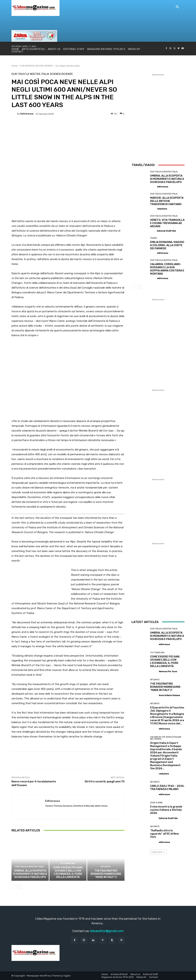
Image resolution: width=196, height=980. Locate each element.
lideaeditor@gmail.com (107, 931)
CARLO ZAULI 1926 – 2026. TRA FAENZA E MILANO (167, 788)
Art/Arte (106, 867)
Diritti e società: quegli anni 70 (105, 781)
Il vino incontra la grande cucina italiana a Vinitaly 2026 (166, 810)
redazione (162, 209)
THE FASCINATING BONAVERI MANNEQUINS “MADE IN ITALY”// (106, 874)
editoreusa (27, 114)
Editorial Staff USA (166, 231)
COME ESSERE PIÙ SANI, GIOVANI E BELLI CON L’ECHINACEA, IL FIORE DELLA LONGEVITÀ (68, 872)
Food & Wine (156, 803)
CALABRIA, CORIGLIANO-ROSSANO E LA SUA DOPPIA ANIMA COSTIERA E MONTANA (167, 269)
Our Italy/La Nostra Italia (68, 66)
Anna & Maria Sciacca (169, 695)
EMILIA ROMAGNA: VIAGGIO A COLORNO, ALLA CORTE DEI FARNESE (167, 245)
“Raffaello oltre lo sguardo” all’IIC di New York (164, 834)
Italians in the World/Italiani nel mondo (166, 738)
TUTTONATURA (67, 863)
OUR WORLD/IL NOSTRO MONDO (37, 66)
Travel (154, 238)
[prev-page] (14, 887)
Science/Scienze (61, 74)
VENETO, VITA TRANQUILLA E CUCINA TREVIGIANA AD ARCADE (167, 223)
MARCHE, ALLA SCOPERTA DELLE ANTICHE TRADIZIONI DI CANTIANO (167, 201)
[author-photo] (153, 186)
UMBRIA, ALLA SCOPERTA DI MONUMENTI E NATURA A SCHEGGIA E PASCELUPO (30, 874)
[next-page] (19, 887)
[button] (177, 7)
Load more (158, 852)
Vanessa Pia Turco (168, 672)
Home (15, 66)
